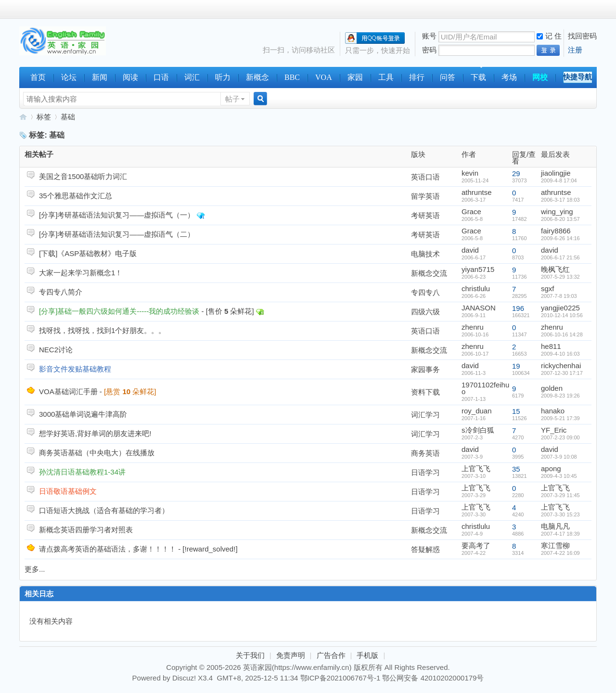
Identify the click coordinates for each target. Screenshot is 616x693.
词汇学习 (425, 415)
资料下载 (425, 392)
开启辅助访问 (594, 9)
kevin (470, 173)
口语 (161, 77)
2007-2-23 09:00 (560, 437)
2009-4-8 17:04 (559, 180)
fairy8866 (556, 231)
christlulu (476, 289)
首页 (38, 77)
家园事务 (425, 369)
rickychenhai (561, 366)
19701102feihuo (485, 388)
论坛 (69, 77)
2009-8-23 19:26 (560, 396)
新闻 (100, 77)
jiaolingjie (556, 173)
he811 (551, 346)
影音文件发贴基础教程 (75, 369)
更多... (35, 569)
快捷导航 (577, 77)
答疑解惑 (425, 549)
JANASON (479, 308)
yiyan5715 (478, 269)
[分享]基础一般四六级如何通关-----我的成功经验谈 (119, 311)
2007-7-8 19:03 (559, 296)
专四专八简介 (61, 292)
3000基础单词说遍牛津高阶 (83, 414)
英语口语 (425, 177)
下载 (478, 77)
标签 (44, 117)
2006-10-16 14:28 (562, 334)
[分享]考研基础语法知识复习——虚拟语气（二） (117, 234)
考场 (509, 77)
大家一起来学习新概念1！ (81, 273)
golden (552, 388)
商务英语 (425, 453)
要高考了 (476, 545)
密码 (429, 50)
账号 (429, 36)
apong (551, 468)
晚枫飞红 (555, 269)
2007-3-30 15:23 (560, 514)
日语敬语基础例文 (68, 491)
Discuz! (184, 678)
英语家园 (23, 117)
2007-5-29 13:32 (560, 277)
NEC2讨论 (56, 350)
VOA (324, 77)
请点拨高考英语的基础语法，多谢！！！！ (108, 549)
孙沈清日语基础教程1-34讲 (82, 472)
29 (516, 173)
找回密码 (582, 36)
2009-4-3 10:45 (559, 476)
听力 (223, 77)
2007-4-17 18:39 (560, 534)
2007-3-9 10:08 (559, 457)
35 (516, 469)
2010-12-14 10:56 (562, 315)
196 (518, 308)
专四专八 (425, 292)
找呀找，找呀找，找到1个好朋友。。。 (102, 330)
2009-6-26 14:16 (560, 238)
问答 (448, 77)
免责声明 (291, 655)
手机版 (367, 655)
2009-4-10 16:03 (560, 354)
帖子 (232, 99)
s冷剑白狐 (478, 430)
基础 (68, 117)
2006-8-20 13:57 (560, 219)
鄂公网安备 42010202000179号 (433, 678)
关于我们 (250, 655)
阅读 (130, 77)
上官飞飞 (476, 468)
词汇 (192, 77)
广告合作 (331, 655)
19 (516, 366)
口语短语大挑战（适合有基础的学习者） (104, 510)
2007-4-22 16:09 (560, 553)
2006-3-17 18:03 (560, 200)
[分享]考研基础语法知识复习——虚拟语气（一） (117, 215)
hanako (553, 411)
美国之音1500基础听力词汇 (83, 176)
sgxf (548, 289)
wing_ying (557, 212)
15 (516, 411)
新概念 (257, 77)
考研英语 (425, 215)
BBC (292, 77)
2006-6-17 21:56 (560, 257)
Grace (471, 212)
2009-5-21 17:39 (560, 418)
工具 (386, 77)
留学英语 (425, 196)
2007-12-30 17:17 (562, 373)
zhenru (473, 327)
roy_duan (477, 411)
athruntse (477, 192)
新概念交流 (429, 273)
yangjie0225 (560, 308)
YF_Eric (554, 430)
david (470, 250)
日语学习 (425, 472)
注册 (575, 50)
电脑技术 (425, 254)
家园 (355, 77)
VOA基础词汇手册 (68, 391)
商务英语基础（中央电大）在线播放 (97, 453)
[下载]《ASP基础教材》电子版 (88, 253)
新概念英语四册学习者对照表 (86, 530)
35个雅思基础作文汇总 (76, 196)
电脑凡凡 (555, 526)
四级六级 (425, 312)
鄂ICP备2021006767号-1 (340, 678)
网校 (540, 77)
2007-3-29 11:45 (560, 495)
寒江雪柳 (555, 545)
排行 (417, 77)
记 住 (549, 36)
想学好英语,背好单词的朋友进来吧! (95, 433)
